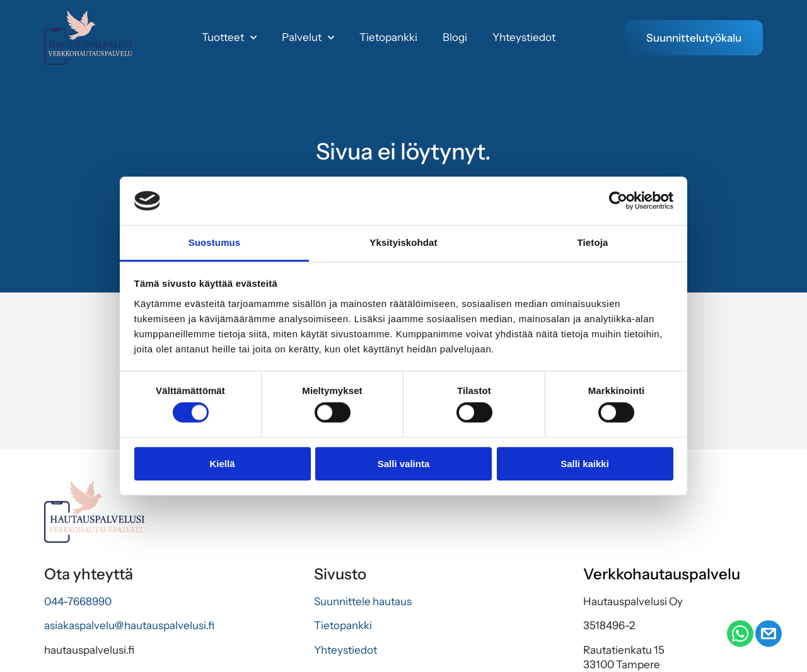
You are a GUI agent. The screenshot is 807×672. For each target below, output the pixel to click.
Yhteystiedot (524, 37)
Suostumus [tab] (215, 242)
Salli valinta (404, 464)
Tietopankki (388, 37)
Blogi (455, 37)
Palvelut (308, 38)
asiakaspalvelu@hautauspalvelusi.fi (129, 626)
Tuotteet (229, 38)
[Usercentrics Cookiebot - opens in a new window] (618, 201)
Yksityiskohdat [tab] (403, 242)
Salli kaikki (585, 464)
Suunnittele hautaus (363, 601)
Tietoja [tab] (593, 242)
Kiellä (222, 464)
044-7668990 (78, 601)
